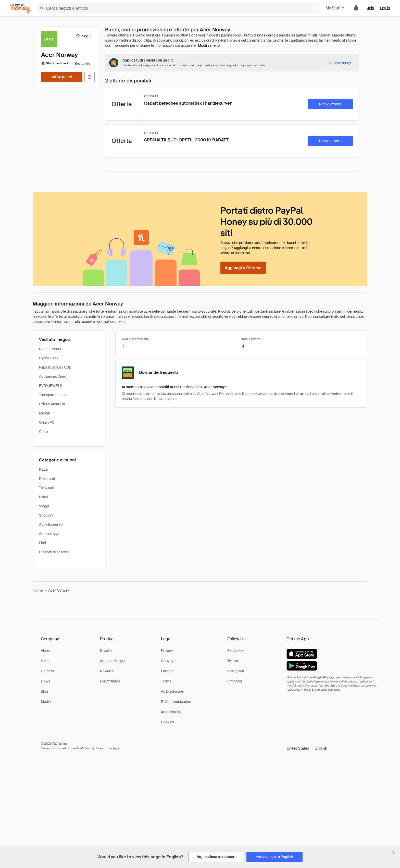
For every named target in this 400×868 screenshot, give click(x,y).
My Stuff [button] (335, 8)
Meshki (45, 413)
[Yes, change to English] (274, 857)
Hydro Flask (49, 358)
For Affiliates (110, 681)
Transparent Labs (53, 395)
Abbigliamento (51, 524)
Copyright (169, 661)
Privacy (167, 651)
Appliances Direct (53, 376)
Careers (47, 671)
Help (45, 661)
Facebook (235, 651)
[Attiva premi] (62, 77)
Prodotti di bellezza (54, 552)
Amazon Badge (112, 661)
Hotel (43, 497)
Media (46, 702)
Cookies (167, 722)
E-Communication (176, 702)
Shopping (47, 515)
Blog (44, 691)
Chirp (43, 432)
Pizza (43, 469)
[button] (307, 748)
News (45, 681)
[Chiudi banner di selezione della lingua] (393, 852)
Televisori (47, 488)
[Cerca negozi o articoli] (178, 8)
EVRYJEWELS (51, 386)
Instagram (236, 671)
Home (38, 590)
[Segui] (84, 36)
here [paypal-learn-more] (116, 748)
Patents (167, 671)
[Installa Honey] (339, 63)
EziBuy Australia (52, 404)
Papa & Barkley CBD (55, 367)
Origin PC (47, 422)
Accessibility (171, 712)
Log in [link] (385, 8)
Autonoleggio (50, 534)
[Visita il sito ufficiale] (90, 77)
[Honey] (20, 8)
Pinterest (235, 681)
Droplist (106, 651)
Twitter (233, 661)
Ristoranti (47, 479)
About (46, 651)
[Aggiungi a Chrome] (243, 268)
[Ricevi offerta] (330, 104)
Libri (42, 543)
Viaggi (44, 506)
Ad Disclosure (172, 691)
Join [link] (371, 8)
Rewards (107, 671)
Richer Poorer (50, 349)
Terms (166, 681)
